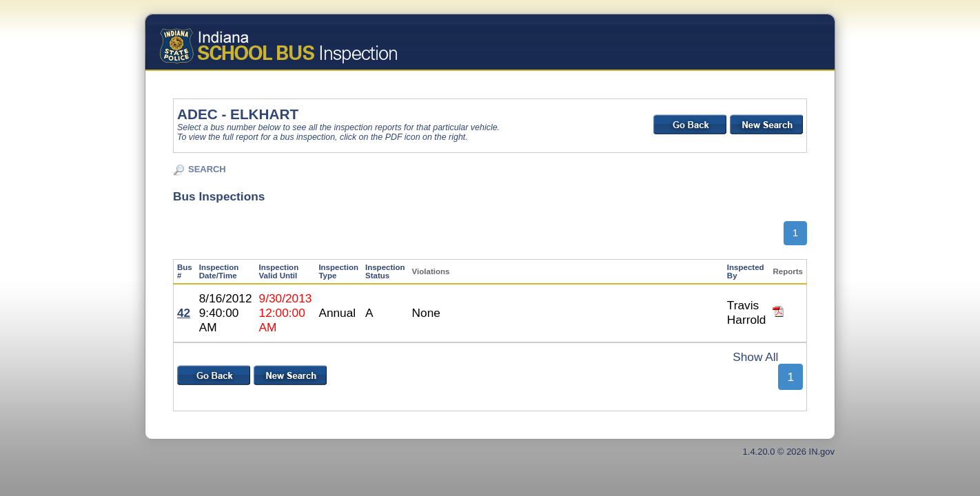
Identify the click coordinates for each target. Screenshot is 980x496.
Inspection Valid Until (279, 271)
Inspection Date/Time (219, 271)
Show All (755, 357)
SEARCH (207, 169)
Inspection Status (385, 271)
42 (184, 313)
